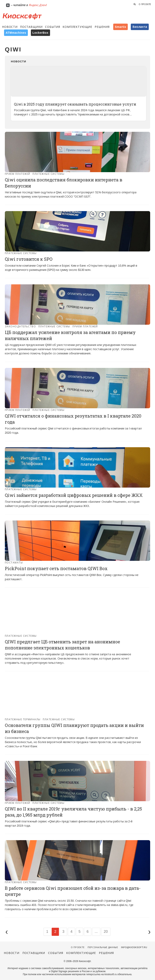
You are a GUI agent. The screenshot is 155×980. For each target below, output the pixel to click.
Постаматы (14, 563)
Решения (102, 27)
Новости (10, 27)
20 (106, 932)
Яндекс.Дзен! (38, 5)
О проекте (145, 4)
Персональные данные (103, 947)
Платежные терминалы (23, 719)
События (53, 27)
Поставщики (31, 27)
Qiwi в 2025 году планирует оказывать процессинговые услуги (75, 104)
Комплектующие (77, 27)
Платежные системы (48, 174)
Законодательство (20, 327)
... (96, 932)
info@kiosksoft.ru (134, 947)
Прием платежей (18, 174)
